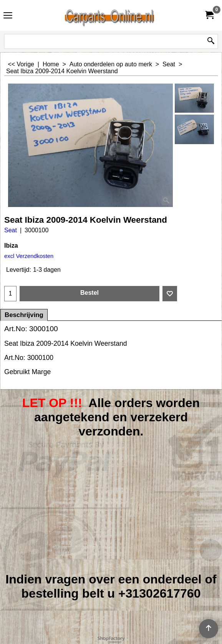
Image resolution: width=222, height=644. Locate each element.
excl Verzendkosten (29, 256)
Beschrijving (24, 315)
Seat (11, 230)
